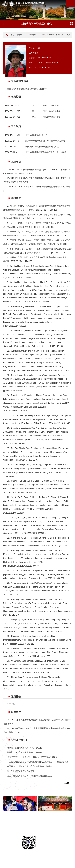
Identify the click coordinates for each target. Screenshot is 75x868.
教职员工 (21, 35)
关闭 (67, 783)
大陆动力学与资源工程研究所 (52, 35)
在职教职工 (32, 35)
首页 (12, 35)
